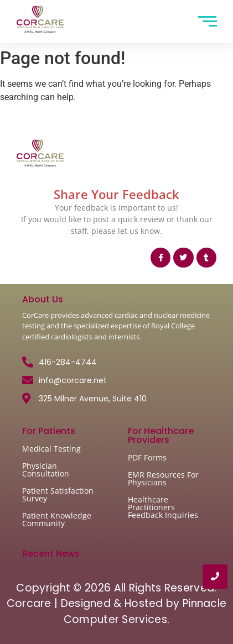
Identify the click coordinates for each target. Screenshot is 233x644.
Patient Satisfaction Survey (58, 494)
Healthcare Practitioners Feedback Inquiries (163, 507)
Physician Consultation (46, 470)
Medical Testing (51, 449)
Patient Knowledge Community (57, 519)
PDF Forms (147, 457)
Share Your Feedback (116, 194)
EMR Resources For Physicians (163, 478)
